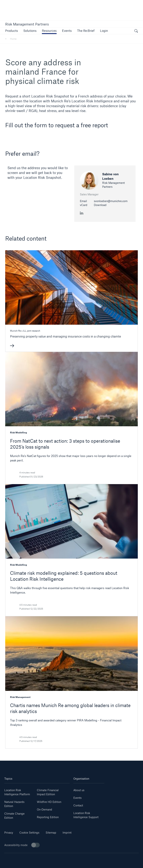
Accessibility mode (22, 845)
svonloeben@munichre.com (111, 201)
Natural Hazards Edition (14, 804)
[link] (49, 31)
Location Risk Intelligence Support (86, 815)
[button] (12, 31)
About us (79, 790)
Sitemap (51, 833)
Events (77, 798)
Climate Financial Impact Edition (48, 792)
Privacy (9, 833)
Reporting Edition (48, 817)
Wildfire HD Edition (49, 802)
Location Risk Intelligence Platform (17, 792)
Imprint (67, 833)
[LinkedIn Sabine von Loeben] (82, 213)
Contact (78, 805)
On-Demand (45, 809)
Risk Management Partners (27, 24)
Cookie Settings (29, 833)
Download (100, 205)
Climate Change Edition (14, 816)
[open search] (136, 31)
